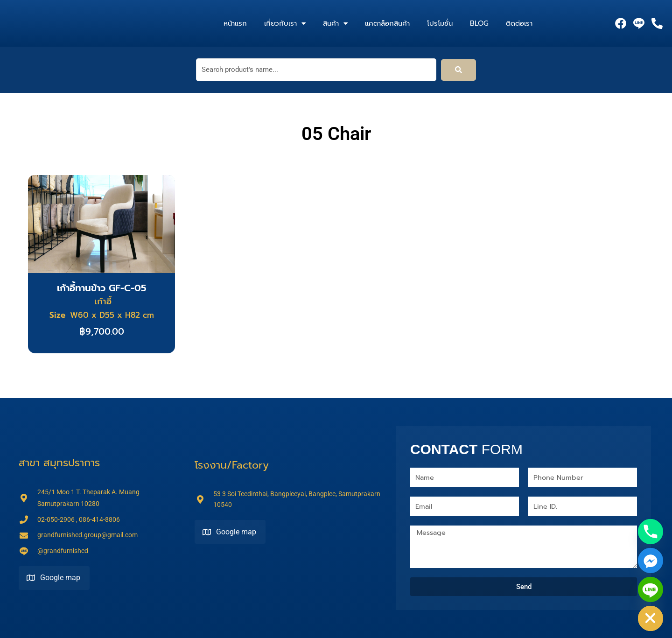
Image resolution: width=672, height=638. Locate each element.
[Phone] (651, 532)
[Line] (651, 589)
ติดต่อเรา (519, 23)
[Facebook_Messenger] (651, 561)
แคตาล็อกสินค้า (387, 23)
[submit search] (458, 70)
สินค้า (335, 24)
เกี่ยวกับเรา (285, 24)
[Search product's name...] (316, 70)
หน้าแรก (235, 23)
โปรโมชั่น (440, 23)
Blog (479, 23)
